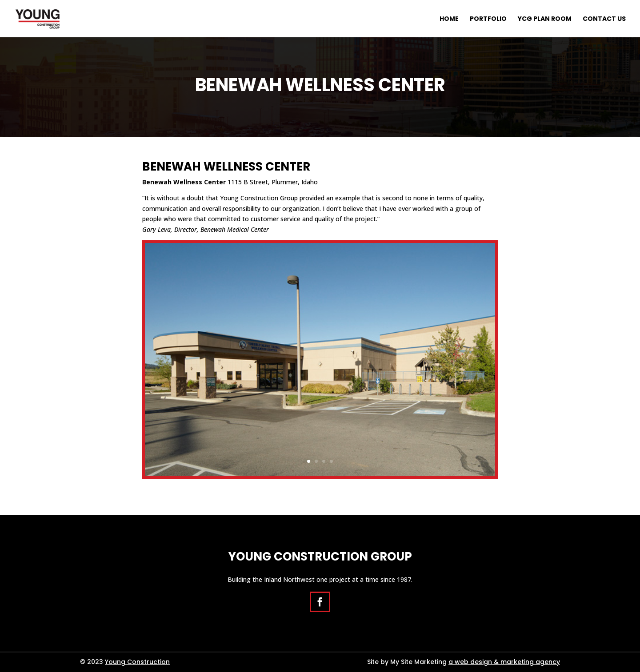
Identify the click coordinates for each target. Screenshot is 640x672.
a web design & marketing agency (504, 662)
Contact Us (604, 19)
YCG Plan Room (545, 19)
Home (449, 19)
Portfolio (488, 19)
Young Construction (137, 662)
